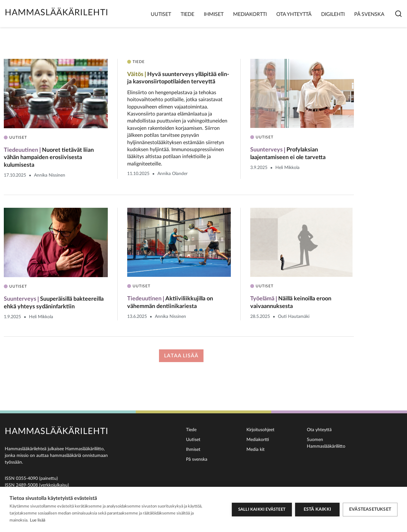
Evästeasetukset (370, 509)
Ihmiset (214, 14)
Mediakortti (250, 14)
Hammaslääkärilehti (57, 13)
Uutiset (161, 14)
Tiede (187, 14)
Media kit (255, 450)
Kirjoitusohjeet (260, 430)
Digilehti (333, 14)
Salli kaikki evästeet (262, 510)
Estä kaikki (317, 509)
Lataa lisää (181, 356)
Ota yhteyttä (294, 14)
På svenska (369, 14)
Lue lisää (38, 520)
